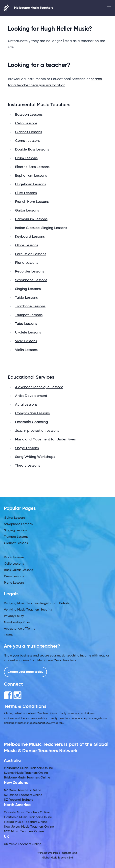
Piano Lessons (27, 263)
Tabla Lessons (26, 298)
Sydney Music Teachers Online (26, 773)
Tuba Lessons (26, 324)
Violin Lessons (26, 350)
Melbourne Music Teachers (29, 8)
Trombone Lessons (30, 306)
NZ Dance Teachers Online (23, 795)
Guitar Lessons (27, 211)
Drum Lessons (26, 158)
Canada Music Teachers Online (27, 813)
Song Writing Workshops (35, 457)
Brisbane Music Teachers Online (27, 778)
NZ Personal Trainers (18, 800)
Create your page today (25, 672)
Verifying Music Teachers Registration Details (37, 603)
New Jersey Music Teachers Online (29, 827)
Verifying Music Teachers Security (28, 610)
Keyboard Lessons (30, 237)
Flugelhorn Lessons (30, 184)
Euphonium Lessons (31, 176)
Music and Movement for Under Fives (45, 439)
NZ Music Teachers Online (23, 790)
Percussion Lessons (31, 254)
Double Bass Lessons (32, 150)
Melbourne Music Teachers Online (28, 768)
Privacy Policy (14, 616)
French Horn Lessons (32, 202)
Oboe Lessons (27, 245)
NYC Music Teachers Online (24, 832)
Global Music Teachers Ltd (57, 858)
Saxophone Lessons (31, 280)
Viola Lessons (26, 341)
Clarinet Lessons (29, 132)
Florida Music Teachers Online (26, 822)
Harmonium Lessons (31, 219)
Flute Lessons (26, 193)
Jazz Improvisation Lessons (37, 431)
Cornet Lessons (28, 141)
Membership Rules (17, 622)
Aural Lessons (26, 405)
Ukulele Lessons (28, 333)
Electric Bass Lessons (32, 167)
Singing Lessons (28, 289)
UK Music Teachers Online (23, 844)
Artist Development (31, 396)
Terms (8, 635)
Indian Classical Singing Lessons (41, 228)
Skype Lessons (27, 448)
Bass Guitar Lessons (18, 570)
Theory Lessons (28, 466)
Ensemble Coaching (31, 422)
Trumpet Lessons (29, 315)
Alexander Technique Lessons (39, 387)
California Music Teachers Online (28, 817)
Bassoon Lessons (29, 115)
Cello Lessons (26, 123)
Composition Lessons (32, 413)
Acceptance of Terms (19, 629)
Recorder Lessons (30, 272)
